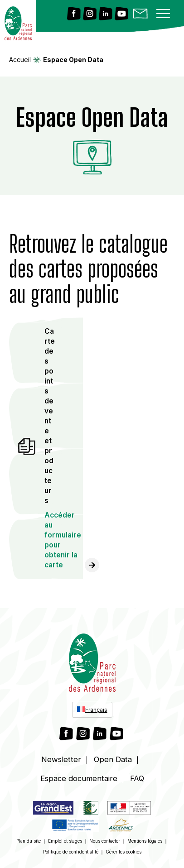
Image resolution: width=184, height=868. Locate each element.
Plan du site (29, 841)
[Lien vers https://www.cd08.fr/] (121, 827)
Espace (79, 778)
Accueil (20, 60)
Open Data (113, 759)
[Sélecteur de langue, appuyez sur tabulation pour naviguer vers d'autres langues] (92, 710)
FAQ (137, 778)
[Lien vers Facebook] (74, 14)
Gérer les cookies (123, 852)
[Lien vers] (90, 810)
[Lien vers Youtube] (121, 14)
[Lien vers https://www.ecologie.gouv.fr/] (129, 810)
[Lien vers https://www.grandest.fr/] (53, 810)
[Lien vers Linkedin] (106, 14)
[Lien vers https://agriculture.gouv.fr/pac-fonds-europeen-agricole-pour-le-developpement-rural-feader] (75, 827)
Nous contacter (105, 841)
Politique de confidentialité (71, 852)
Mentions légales (145, 841)
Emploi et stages (65, 841)
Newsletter (61, 759)
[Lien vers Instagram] (90, 14)
